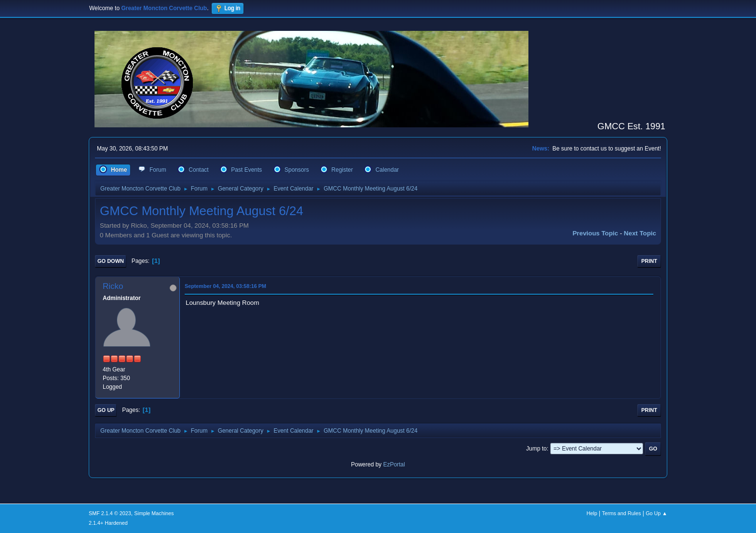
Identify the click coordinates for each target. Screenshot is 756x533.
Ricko (113, 286)
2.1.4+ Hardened (108, 523)
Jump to (536, 449)
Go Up (106, 410)
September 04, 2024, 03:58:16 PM (225, 286)
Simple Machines (154, 513)
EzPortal (394, 465)
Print (649, 261)
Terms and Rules (622, 513)
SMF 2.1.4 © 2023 (110, 513)
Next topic (640, 233)
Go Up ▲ (656, 513)
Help (592, 513)
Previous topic (595, 233)
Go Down (111, 261)
